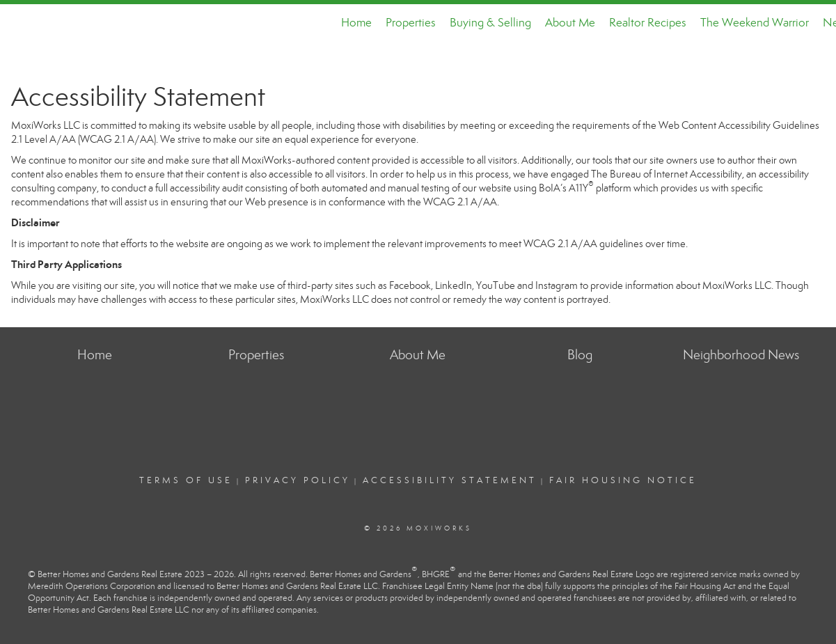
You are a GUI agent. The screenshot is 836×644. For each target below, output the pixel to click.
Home (356, 23)
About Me (570, 23)
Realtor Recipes (648, 23)
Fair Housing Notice (623, 480)
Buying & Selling (490, 23)
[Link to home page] (18, 23)
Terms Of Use (186, 480)
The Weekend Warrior (755, 23)
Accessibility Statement (450, 480)
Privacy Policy (298, 480)
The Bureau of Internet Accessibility (667, 174)
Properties (411, 23)
